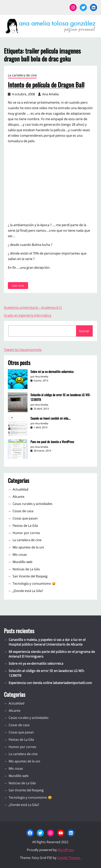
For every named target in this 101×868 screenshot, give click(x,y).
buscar (84, 331)
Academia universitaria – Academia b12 (33, 308)
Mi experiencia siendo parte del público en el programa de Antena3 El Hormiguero (52, 654)
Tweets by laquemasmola (23, 350)
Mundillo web (22, 562)
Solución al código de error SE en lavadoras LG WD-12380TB (60, 397)
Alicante (18, 497)
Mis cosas (20, 555)
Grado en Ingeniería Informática (28, 315)
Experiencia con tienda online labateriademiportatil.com (50, 683)
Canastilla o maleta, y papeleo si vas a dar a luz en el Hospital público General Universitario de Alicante (47, 642)
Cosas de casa (23, 511)
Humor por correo (26, 533)
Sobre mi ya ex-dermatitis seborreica (52, 372)
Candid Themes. (69, 858)
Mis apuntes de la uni (28, 547)
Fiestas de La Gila (25, 526)
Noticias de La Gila (26, 569)
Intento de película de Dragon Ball (46, 85)
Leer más (19, 286)
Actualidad (20, 489)
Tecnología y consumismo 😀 (34, 584)
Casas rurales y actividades (33, 504)
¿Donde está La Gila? (28, 591)
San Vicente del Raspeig (30, 576)
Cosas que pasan (25, 518)
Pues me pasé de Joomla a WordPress (52, 442)
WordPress (66, 850)
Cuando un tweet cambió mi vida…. (50, 418)
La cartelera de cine (22, 75)
